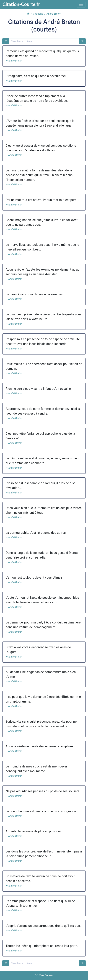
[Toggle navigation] (81, 4)
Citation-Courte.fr (21, 4)
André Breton (15, 61)
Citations (38, 14)
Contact (49, 976)
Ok (82, 41)
